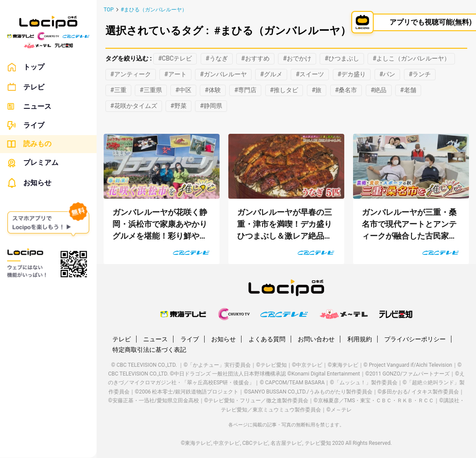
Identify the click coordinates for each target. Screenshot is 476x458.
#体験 (213, 90)
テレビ (26, 87)
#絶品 (379, 90)
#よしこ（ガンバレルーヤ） (411, 58)
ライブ (26, 125)
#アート (175, 74)
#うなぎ (217, 58)
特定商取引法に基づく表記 (149, 350)
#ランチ (420, 74)
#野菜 (178, 106)
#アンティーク (131, 74)
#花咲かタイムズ (134, 106)
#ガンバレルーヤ (223, 74)
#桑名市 (346, 90)
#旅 (317, 90)
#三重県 (151, 90)
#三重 (118, 90)
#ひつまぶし (342, 58)
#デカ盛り (352, 74)
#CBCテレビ (175, 58)
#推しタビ (284, 90)
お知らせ (29, 183)
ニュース (29, 106)
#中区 (183, 90)
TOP (109, 10)
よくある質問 (267, 339)
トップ (26, 67)
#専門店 (245, 90)
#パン (388, 74)
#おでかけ (297, 58)
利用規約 (360, 339)
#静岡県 (211, 106)
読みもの (29, 144)
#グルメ (271, 74)
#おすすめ (255, 58)
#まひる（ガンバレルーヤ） (154, 10)
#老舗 (408, 90)
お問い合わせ (316, 339)
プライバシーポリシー (415, 339)
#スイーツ (310, 74)
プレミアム (33, 163)
